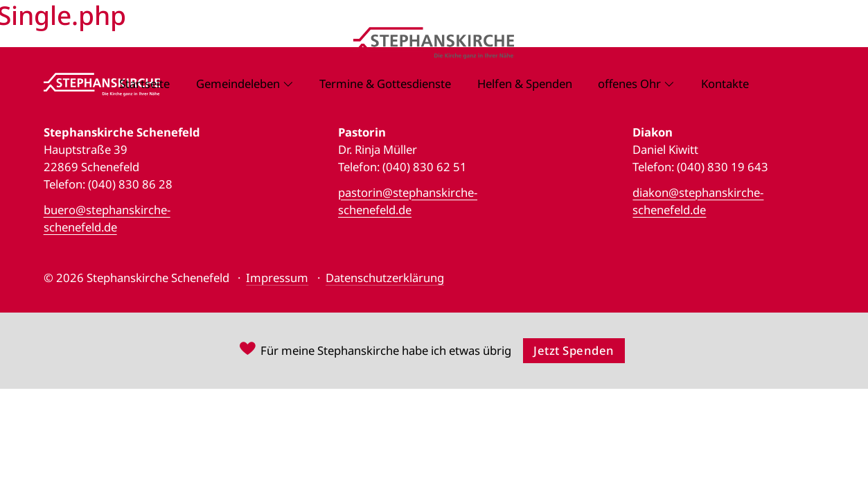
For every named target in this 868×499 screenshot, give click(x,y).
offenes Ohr (629, 84)
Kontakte (725, 84)
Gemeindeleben (238, 84)
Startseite (144, 84)
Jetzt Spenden (574, 350)
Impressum (277, 278)
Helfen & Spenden (525, 84)
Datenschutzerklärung (385, 278)
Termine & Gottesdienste (385, 84)
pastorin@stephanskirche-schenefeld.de (408, 201)
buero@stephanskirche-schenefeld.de (107, 218)
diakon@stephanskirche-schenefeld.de (698, 201)
